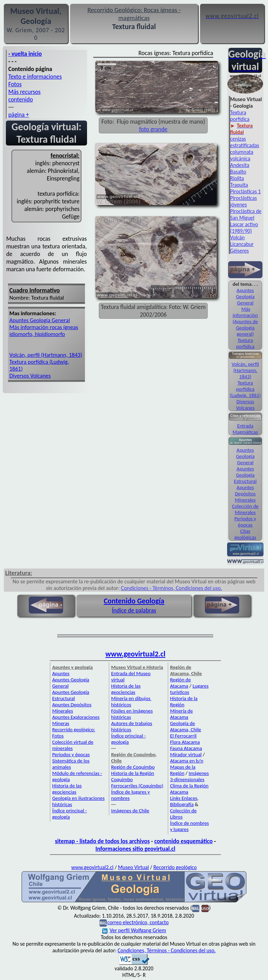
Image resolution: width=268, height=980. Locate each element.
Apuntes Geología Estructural (245, 475)
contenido (21, 99)
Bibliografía (182, 804)
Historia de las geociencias (67, 789)
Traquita (239, 185)
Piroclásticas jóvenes (244, 201)
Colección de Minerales (245, 509)
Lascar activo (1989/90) (244, 228)
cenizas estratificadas (245, 142)
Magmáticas (245, 432)
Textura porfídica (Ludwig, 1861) (245, 389)
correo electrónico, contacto (138, 922)
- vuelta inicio (25, 54)
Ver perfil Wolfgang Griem (134, 930)
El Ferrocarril (183, 736)
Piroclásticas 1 (245, 191)
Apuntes (61, 673)
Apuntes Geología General (40, 320)
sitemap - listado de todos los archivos (102, 841)
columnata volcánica (242, 155)
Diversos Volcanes (30, 376)
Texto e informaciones (35, 77)
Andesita (240, 165)
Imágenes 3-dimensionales (189, 776)
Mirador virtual (186, 754)
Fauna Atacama (186, 748)
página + (19, 115)
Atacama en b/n (187, 761)
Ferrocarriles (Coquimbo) (137, 786)
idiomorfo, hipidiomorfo (37, 334)
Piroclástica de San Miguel (246, 214)
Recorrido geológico (175, 867)
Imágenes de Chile (130, 811)
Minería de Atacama (181, 714)
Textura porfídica (240, 116)
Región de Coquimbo (133, 767)
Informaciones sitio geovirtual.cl (135, 849)
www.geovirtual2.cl (135, 654)
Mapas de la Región (183, 770)
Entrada (245, 426)
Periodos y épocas (245, 522)
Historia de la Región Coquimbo (132, 776)
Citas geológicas (245, 534)
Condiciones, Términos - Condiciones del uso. (167, 950)
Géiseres (240, 251)
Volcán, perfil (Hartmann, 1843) (46, 355)
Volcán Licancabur (242, 241)
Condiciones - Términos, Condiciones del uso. (172, 588)
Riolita (237, 178)
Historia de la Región (184, 701)
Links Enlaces (183, 798)
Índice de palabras (134, 610)
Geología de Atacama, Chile (185, 726)
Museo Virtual (133, 867)
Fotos (15, 84)
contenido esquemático (183, 841)
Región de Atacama (180, 683)
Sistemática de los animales (71, 764)
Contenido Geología (134, 601)
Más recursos (24, 92)
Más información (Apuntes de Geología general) (245, 321)
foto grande (153, 129)
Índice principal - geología (69, 814)
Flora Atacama (185, 742)
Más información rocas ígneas (44, 327)
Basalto (238, 172)
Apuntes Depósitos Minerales (245, 494)
